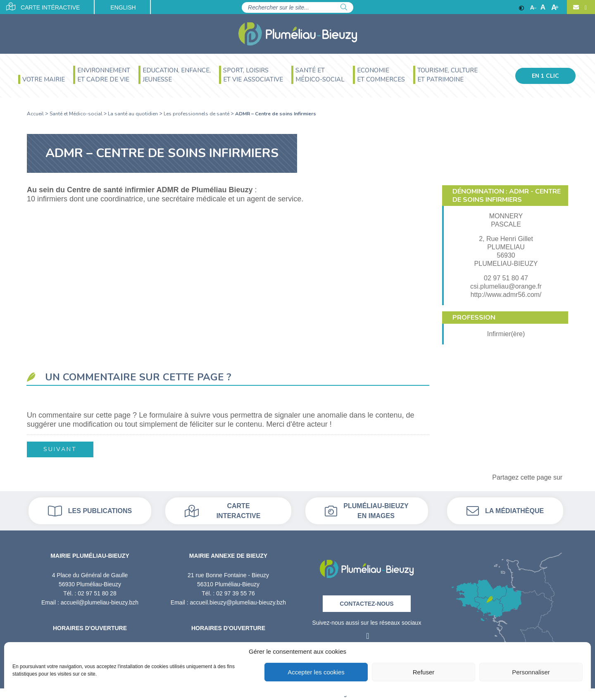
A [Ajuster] (543, 7)
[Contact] (576, 7)
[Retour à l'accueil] (367, 566)
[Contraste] (521, 7)
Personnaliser (531, 672)
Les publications (90, 511)
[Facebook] (585, 7)
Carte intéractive (43, 7)
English (123, 7)
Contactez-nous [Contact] (367, 604)
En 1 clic (545, 76)
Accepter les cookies (316, 672)
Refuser (424, 672)
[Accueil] (298, 34)
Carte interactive (223, 511)
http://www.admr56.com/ (506, 295)
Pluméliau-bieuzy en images (367, 511)
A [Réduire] (533, 7)
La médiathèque (505, 511)
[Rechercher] (344, 7)
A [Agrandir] (555, 7)
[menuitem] (42, 80)
